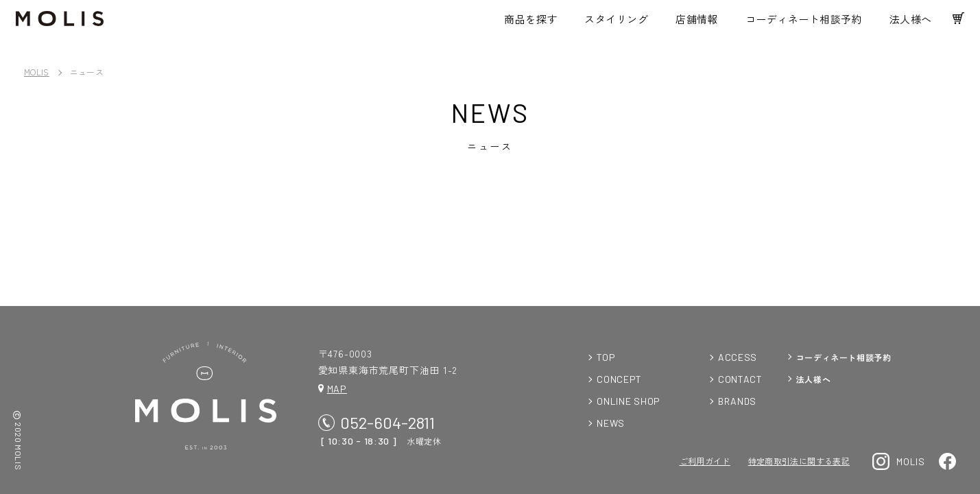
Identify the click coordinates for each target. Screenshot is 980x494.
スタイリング (609, 24)
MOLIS (37, 72)
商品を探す (522, 24)
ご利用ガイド (705, 461)
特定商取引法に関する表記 (799, 461)
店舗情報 (689, 24)
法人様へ (903, 24)
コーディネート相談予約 (796, 24)
